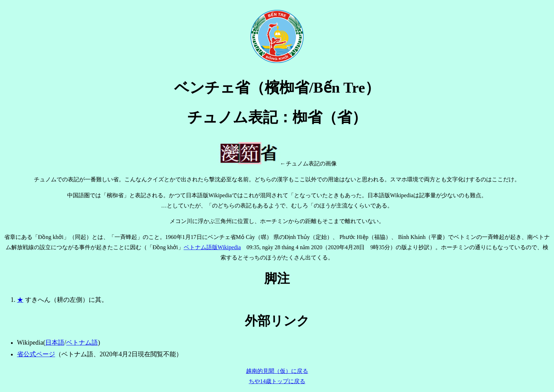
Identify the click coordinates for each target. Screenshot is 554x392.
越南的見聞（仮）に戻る (277, 371)
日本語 (55, 343)
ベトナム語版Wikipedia (212, 247)
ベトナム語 (82, 343)
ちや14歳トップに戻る (277, 381)
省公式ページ (36, 354)
